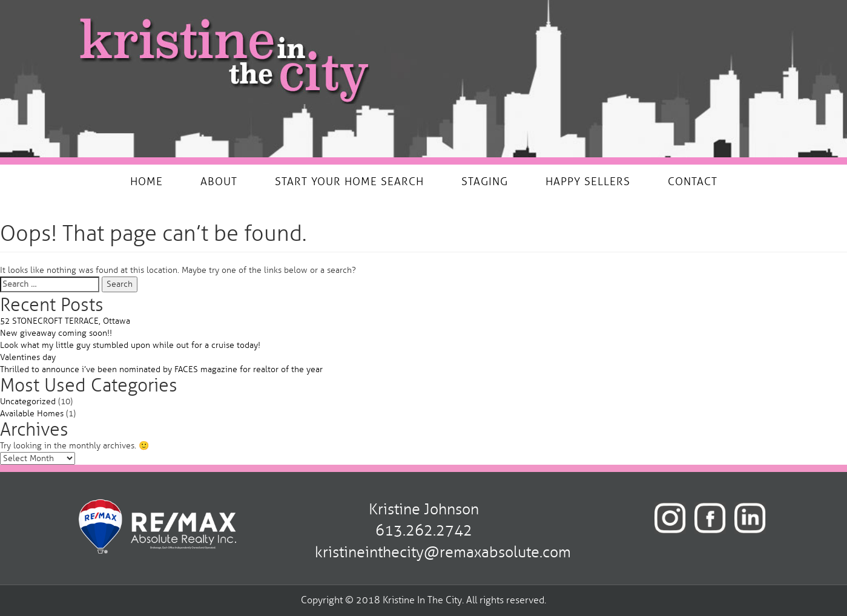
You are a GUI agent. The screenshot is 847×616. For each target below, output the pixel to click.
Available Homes (32, 414)
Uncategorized (28, 401)
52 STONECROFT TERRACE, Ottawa (65, 321)
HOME (147, 182)
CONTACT (693, 182)
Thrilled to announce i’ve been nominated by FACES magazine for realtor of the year (161, 369)
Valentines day (28, 357)
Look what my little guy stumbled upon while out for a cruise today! (130, 345)
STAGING (485, 182)
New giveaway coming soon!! (56, 333)
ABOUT (219, 182)
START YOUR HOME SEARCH (349, 182)
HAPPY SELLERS (588, 182)
